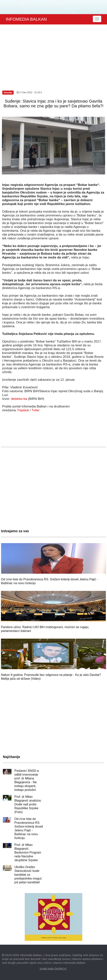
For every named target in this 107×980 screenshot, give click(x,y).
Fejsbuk (23, 410)
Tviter (36, 410)
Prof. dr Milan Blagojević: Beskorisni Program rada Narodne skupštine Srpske (28, 852)
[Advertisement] (53, 53)
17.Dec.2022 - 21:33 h (29, 92)
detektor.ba (19, 399)
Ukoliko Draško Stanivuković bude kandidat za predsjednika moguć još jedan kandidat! (28, 875)
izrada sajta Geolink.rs (53, 969)
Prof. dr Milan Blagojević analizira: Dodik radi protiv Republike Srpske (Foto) (28, 804)
